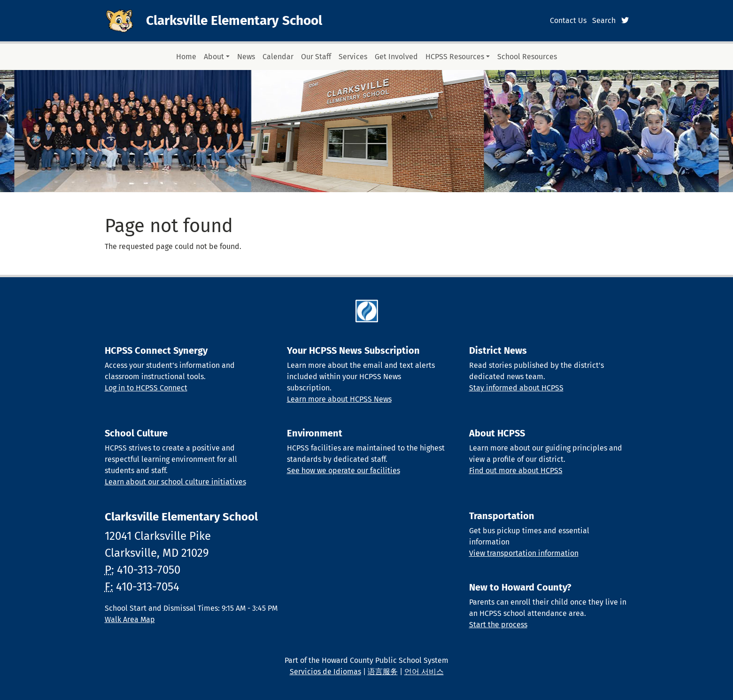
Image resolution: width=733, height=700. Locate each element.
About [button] (214, 57)
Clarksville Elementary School (234, 20)
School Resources (527, 57)
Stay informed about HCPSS (516, 388)
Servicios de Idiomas (325, 672)
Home (186, 57)
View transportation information (524, 553)
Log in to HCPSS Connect (146, 388)
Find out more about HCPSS (516, 471)
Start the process (498, 625)
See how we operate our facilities (343, 471)
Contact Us (568, 20)
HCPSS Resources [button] (455, 57)
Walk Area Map (130, 619)
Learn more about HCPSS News (339, 399)
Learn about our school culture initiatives (175, 482)
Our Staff (316, 57)
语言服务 (383, 672)
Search (604, 20)
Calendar (278, 57)
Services (353, 57)
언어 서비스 (424, 672)
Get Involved (396, 57)
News (246, 57)
